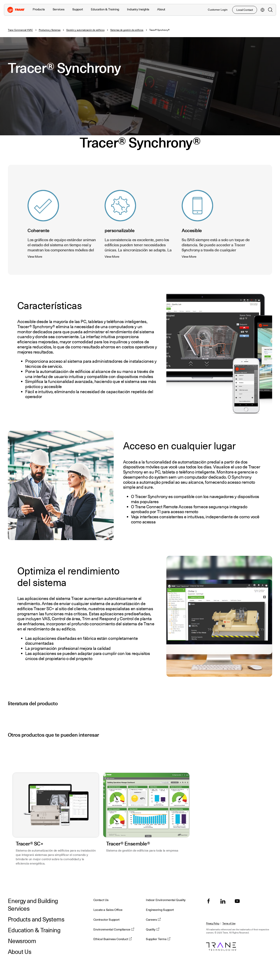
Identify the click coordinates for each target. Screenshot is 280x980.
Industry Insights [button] (138, 9)
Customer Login (218, 10)
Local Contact (245, 10)
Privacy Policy (213, 924)
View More (35, 257)
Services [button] (59, 9)
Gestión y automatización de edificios (85, 30)
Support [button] (78, 9)
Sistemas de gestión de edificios (127, 30)
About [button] (161, 9)
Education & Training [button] (105, 9)
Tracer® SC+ (29, 844)
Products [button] (39, 9)
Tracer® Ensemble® (128, 844)
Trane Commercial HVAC (20, 30)
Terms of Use (229, 924)
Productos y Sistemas (50, 30)
